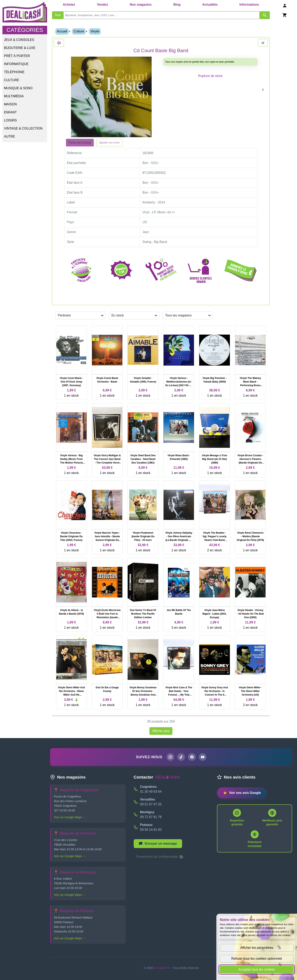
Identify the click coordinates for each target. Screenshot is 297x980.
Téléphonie (14, 72)
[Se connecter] (285, 6)
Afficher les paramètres (257, 948)
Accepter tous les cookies (257, 969)
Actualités (210, 5)
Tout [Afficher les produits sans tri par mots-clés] (58, 15)
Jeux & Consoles (19, 40)
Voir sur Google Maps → (70, 818)
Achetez (69, 5)
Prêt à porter (17, 56)
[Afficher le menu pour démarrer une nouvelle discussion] (158, 844)
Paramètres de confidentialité (160, 858)
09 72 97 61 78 (151, 818)
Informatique (16, 64)
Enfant (10, 112)
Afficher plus (161, 731)
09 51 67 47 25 (151, 805)
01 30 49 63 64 (151, 792)
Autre (9, 136)
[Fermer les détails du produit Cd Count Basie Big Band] (59, 43)
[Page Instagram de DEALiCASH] (169, 757)
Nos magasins (141, 5)
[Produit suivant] (263, 90)
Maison (10, 104)
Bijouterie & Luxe (20, 48)
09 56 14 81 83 (151, 830)
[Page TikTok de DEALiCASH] (181, 757)
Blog (177, 5)
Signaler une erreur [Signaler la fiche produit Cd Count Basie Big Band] (109, 143)
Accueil (62, 31)
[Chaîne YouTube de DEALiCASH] (204, 757)
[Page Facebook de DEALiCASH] (192, 757)
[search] (162, 15)
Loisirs (10, 120)
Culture (11, 80)
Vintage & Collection (23, 128)
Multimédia (14, 96)
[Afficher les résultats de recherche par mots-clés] (265, 15)
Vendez (103, 5)
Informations (249, 5)
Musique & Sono (18, 88)
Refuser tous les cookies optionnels (257, 959)
